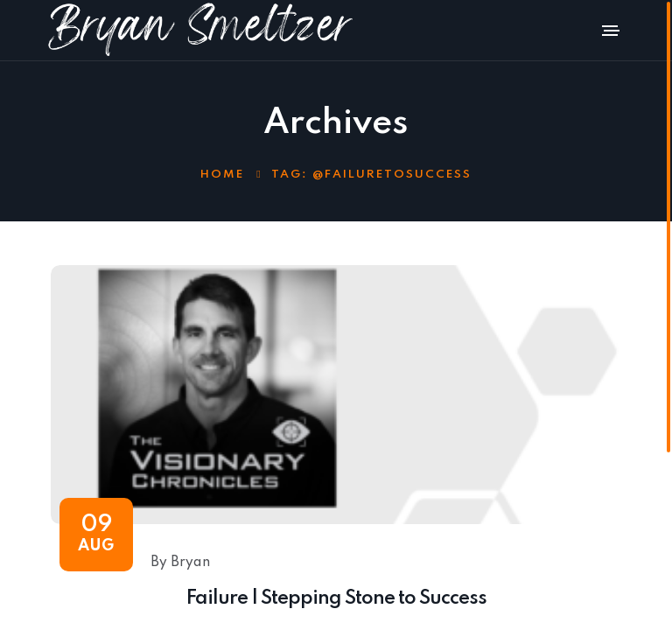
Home (222, 175)
